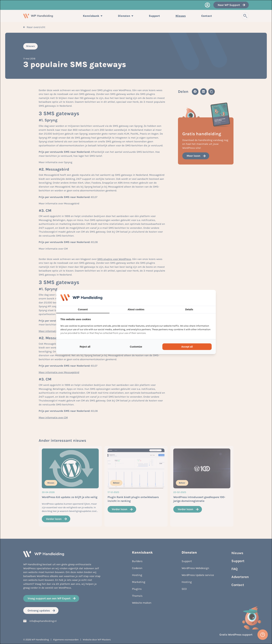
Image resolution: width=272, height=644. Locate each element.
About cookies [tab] (136, 309)
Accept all (187, 347)
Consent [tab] (83, 309)
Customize (136, 347)
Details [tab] (189, 309)
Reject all (85, 347)
